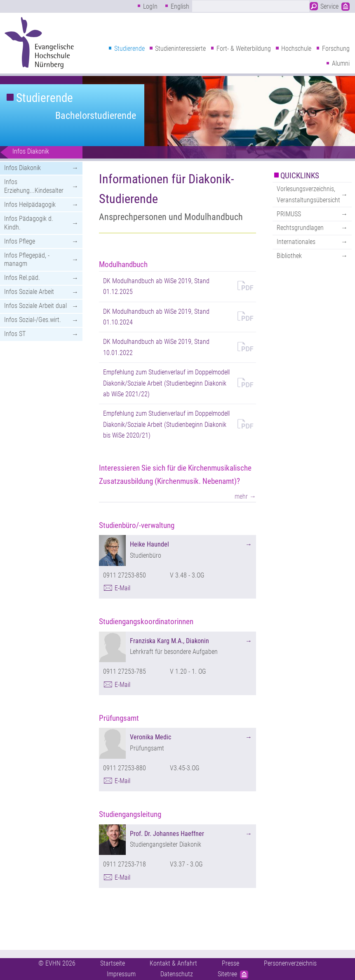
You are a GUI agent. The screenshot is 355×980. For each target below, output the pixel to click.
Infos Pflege (20, 241)
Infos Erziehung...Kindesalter (34, 186)
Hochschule (296, 49)
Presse (230, 963)
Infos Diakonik (31, 151)
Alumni (341, 63)
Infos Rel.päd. (22, 278)
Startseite (113, 963)
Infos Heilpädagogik (30, 205)
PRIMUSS (289, 214)
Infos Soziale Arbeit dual (35, 306)
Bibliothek (289, 256)
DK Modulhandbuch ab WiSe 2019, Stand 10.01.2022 (156, 347)
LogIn (150, 6)
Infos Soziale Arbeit (29, 292)
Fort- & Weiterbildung (244, 49)
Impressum (121, 974)
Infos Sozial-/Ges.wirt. (33, 320)
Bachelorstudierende (96, 116)
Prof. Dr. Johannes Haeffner (167, 834)
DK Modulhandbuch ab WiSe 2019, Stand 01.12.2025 (156, 286)
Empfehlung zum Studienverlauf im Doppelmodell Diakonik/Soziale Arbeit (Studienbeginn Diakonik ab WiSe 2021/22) (166, 383)
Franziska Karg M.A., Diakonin (169, 641)
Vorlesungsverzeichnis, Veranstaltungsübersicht (308, 194)
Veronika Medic (150, 737)
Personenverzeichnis (290, 963)
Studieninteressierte (180, 49)
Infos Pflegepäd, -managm (27, 260)
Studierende (129, 49)
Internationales (296, 242)
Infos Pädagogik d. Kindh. (29, 223)
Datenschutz (177, 974)
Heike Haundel (149, 544)
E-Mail (122, 588)
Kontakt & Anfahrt (173, 963)
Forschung (336, 49)
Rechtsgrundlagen (300, 228)
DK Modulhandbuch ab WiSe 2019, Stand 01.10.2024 (156, 317)
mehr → (245, 496)
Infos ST (15, 334)
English (180, 6)
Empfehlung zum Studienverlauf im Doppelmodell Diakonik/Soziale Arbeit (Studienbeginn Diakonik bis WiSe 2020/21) (166, 424)
